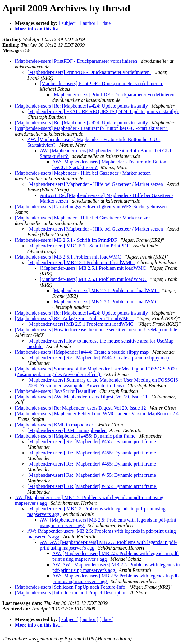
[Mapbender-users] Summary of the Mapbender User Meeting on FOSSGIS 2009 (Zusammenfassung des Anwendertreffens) (96, 372)
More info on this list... (39, 29)
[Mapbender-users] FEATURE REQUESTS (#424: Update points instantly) (103, 111)
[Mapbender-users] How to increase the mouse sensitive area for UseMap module (97, 330)
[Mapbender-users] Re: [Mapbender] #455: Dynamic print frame (92, 442)
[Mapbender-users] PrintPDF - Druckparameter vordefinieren (77, 61)
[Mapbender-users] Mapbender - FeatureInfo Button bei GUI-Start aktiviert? (92, 128)
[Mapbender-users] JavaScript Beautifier (56, 391)
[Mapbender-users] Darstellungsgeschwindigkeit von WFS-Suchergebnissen (91, 207)
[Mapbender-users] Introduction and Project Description (71, 593)
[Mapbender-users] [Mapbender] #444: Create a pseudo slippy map (82, 352)
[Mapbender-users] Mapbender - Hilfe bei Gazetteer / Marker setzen (83, 173)
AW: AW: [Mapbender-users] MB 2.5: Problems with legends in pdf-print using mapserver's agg (116, 567)
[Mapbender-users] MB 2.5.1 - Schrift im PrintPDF (67, 240)
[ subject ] (69, 23)
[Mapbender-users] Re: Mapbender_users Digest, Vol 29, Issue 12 (81, 408)
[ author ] (89, 23)
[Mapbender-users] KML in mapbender (55, 425)
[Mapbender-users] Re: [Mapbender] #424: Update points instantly (82, 106)
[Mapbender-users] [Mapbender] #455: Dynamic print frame (76, 436)
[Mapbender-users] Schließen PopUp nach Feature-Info (71, 587)
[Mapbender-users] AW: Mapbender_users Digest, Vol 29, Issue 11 (82, 397)
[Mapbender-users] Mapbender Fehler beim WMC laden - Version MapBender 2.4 (97, 414)
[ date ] (106, 23)
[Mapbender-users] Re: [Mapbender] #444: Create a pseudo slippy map (99, 358)
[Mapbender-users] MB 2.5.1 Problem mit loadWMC (69, 257)
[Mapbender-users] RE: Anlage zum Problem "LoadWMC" (74, 318)
